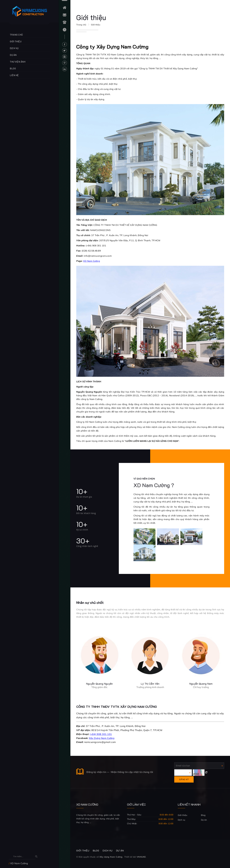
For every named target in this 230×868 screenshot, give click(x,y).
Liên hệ (14, 75)
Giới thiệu (16, 41)
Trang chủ (16, 35)
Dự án (13, 55)
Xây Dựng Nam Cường (102, 738)
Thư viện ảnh (18, 62)
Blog (13, 68)
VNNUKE (141, 857)
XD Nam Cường (92, 261)
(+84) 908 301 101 (101, 734)
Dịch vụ (14, 48)
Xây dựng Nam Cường (111, 857)
